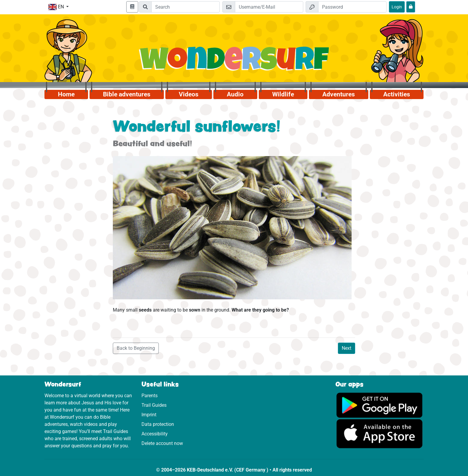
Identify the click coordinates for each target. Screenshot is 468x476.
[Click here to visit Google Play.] (380, 405)
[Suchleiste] (185, 7)
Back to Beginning (136, 348)
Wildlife (283, 94)
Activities (397, 94)
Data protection (158, 424)
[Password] (352, 7)
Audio (235, 94)
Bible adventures (127, 94)
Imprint (149, 415)
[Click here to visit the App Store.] (380, 433)
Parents (150, 396)
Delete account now (162, 443)
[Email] (269, 7)
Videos (189, 94)
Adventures (339, 94)
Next (347, 348)
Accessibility (155, 434)
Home (66, 94)
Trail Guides (154, 405)
